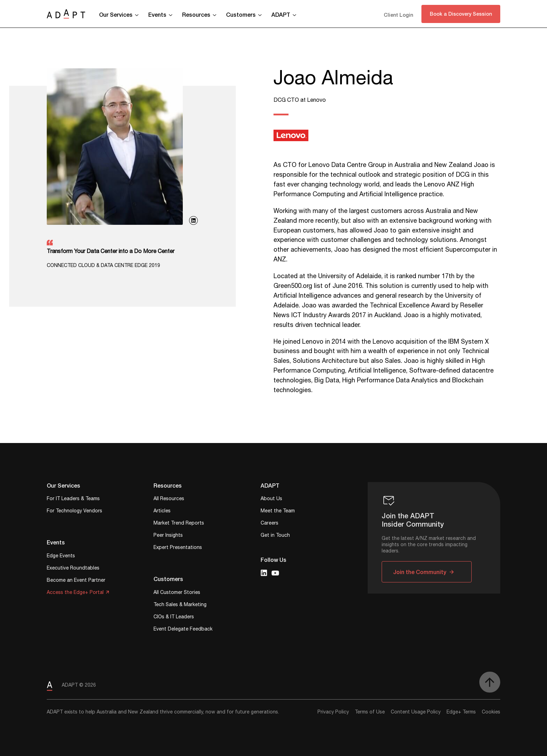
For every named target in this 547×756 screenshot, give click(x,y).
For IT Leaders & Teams (73, 499)
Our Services (116, 14)
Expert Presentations (178, 548)
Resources (196, 14)
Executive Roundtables (73, 569)
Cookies (491, 712)
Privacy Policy (333, 712)
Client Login (398, 15)
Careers (269, 524)
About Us (271, 499)
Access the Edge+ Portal (75, 593)
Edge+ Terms (461, 712)
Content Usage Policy (416, 712)
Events (157, 14)
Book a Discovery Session (461, 14)
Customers (241, 14)
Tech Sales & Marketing (180, 605)
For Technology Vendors (74, 511)
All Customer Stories (177, 593)
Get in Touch (275, 536)
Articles (162, 511)
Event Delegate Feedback (183, 630)
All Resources (169, 499)
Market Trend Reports (179, 524)
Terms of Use (370, 712)
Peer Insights (168, 536)
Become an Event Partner (76, 581)
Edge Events (61, 556)
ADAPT (281, 14)
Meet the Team (278, 511)
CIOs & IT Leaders (174, 617)
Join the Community (420, 572)
